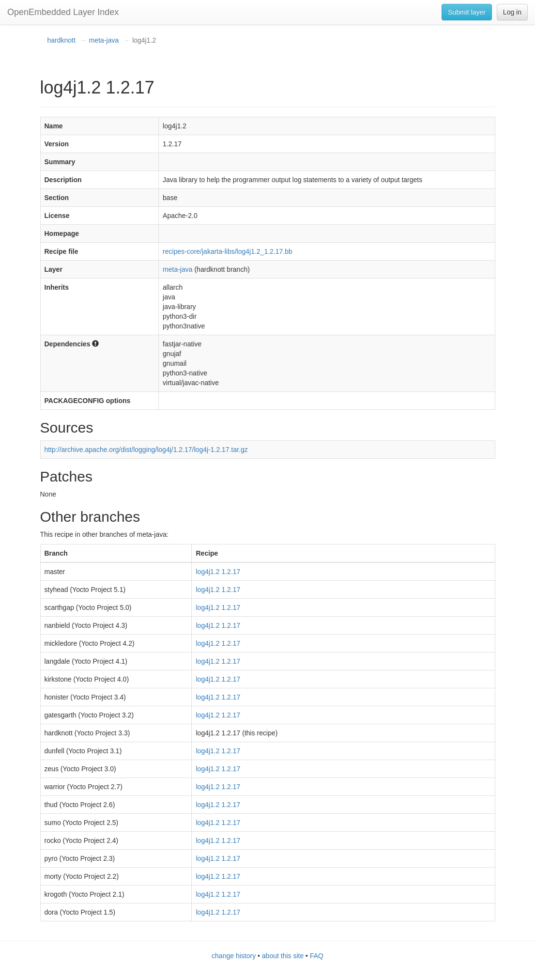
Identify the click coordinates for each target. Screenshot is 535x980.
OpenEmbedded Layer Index (63, 12)
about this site (283, 956)
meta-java (104, 40)
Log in (512, 12)
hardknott (61, 40)
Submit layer (467, 12)
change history (234, 956)
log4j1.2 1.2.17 (218, 572)
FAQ (317, 956)
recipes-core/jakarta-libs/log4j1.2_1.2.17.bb (228, 251)
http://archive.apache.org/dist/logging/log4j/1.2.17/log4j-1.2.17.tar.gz (146, 450)
